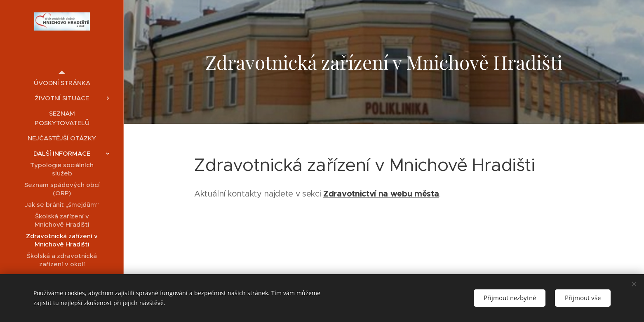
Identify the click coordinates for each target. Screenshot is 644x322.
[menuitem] (62, 83)
